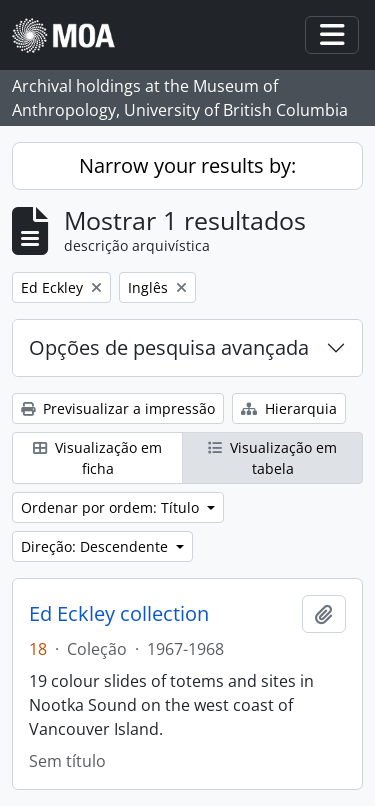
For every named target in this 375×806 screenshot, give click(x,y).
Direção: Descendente (96, 546)
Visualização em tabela (272, 458)
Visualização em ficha (97, 458)
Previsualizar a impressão (118, 408)
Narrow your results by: (187, 165)
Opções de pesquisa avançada (169, 347)
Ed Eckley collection (119, 614)
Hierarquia (289, 408)
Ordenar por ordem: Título (112, 507)
